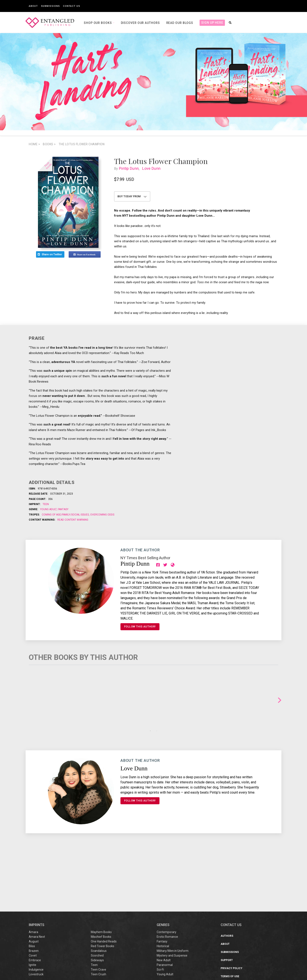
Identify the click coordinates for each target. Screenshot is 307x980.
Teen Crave (98, 915)
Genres (163, 870)
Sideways (97, 905)
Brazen (34, 896)
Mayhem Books (101, 877)
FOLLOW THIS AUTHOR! (140, 626)
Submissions (50, 6)
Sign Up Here (212, 23)
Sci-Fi (160, 915)
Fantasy (63, 509)
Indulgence (36, 915)
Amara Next (37, 882)
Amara (33, 877)
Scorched (97, 901)
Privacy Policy (232, 913)
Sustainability (231, 938)
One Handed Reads (104, 887)
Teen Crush (98, 919)
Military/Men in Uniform (173, 896)
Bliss (32, 891)
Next (280, 700)
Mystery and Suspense (172, 901)
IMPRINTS (37, 870)
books (49, 144)
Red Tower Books (103, 891)
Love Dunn (152, 168)
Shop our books (98, 23)
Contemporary (167, 877)
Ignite (33, 910)
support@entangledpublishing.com (258, 965)
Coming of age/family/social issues (66, 515)
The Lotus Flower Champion (82, 144)
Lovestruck (36, 919)
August (34, 887)
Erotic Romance (167, 882)
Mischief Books (101, 882)
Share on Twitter (50, 254)
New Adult (164, 905)
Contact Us (71, 6)
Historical (163, 891)
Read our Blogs (180, 23)
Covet (33, 901)
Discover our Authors (140, 23)
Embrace (35, 905)
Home (34, 144)
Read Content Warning (73, 520)
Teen (46, 504)
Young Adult (49, 509)
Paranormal (165, 910)
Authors (227, 881)
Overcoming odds (102, 515)
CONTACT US (231, 870)
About (33, 6)
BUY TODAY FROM (132, 196)
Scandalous (99, 896)
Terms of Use (230, 922)
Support (227, 905)
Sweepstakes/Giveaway (237, 930)
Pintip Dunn (131, 168)
